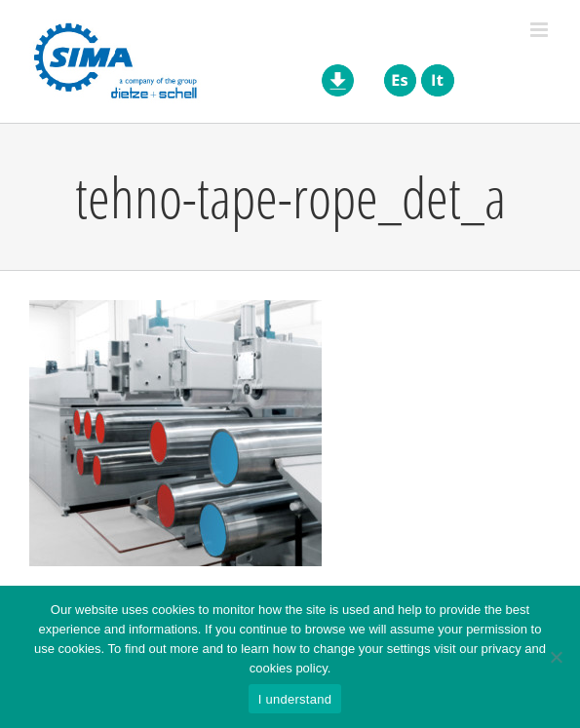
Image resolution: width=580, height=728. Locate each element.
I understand (295, 699)
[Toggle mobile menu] (541, 30)
